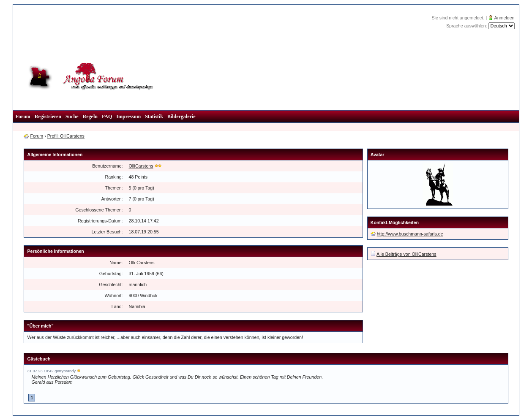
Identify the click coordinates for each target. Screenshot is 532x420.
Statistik (154, 117)
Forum (23, 117)
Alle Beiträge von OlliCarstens (407, 254)
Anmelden (505, 18)
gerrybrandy (65, 371)
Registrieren (48, 117)
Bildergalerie (181, 117)
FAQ (107, 117)
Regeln (90, 117)
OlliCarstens (141, 166)
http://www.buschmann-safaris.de (410, 234)
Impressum (128, 117)
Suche (72, 117)
